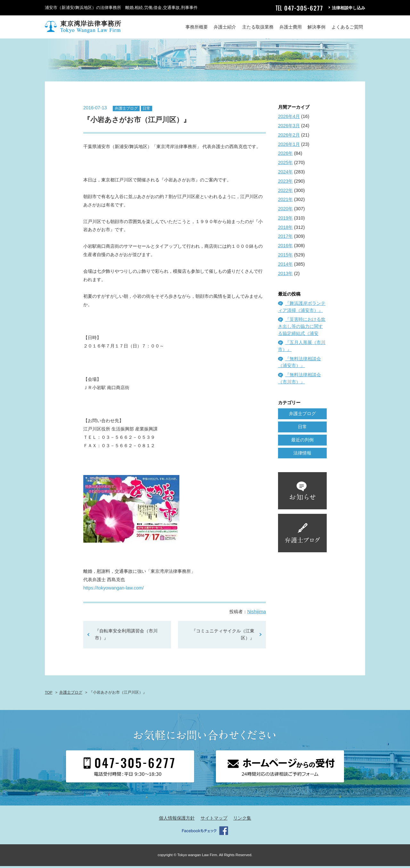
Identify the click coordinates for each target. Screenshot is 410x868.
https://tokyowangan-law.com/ (114, 590)
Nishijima (257, 614)
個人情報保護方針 (177, 820)
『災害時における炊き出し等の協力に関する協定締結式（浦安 (302, 328)
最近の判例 (302, 442)
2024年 (285, 174)
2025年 (285, 165)
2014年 (285, 266)
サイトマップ (214, 820)
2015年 (285, 257)
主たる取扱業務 (258, 27)
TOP (49, 695)
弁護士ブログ (126, 110)
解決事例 (316, 27)
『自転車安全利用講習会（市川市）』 (126, 637)
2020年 (285, 211)
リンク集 (242, 820)
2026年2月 (289, 137)
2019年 (285, 220)
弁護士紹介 (225, 27)
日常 (146, 110)
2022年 (285, 192)
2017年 (285, 238)
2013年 (285, 275)
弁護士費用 (291, 27)
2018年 (285, 229)
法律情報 (302, 455)
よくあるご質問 (347, 27)
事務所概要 (197, 27)
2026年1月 (289, 146)
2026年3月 (289, 128)
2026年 (285, 155)
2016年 (285, 248)
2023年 (285, 183)
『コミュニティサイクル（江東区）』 (223, 637)
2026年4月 (289, 119)
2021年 (285, 202)
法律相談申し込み (348, 8)
